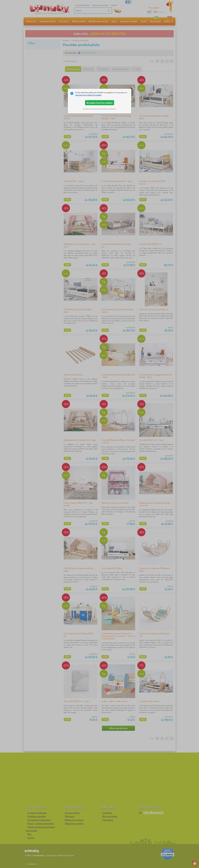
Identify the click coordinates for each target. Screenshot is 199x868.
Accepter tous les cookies (99, 103)
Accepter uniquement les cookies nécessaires (100, 109)
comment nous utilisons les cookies (88, 95)
